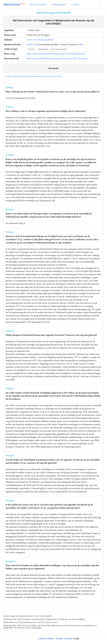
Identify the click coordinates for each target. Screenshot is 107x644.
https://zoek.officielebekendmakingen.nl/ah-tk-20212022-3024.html (57, 58)
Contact (68, 639)
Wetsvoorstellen (38, 5)
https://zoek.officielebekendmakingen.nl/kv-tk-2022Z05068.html (56, 54)
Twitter (59, 639)
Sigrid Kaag (32, 44)
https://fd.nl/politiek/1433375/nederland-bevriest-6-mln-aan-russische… (36, 76)
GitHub (50, 639)
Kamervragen (59, 5)
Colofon (42, 639)
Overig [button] (75, 5)
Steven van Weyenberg (37, 40)
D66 (50, 40)
